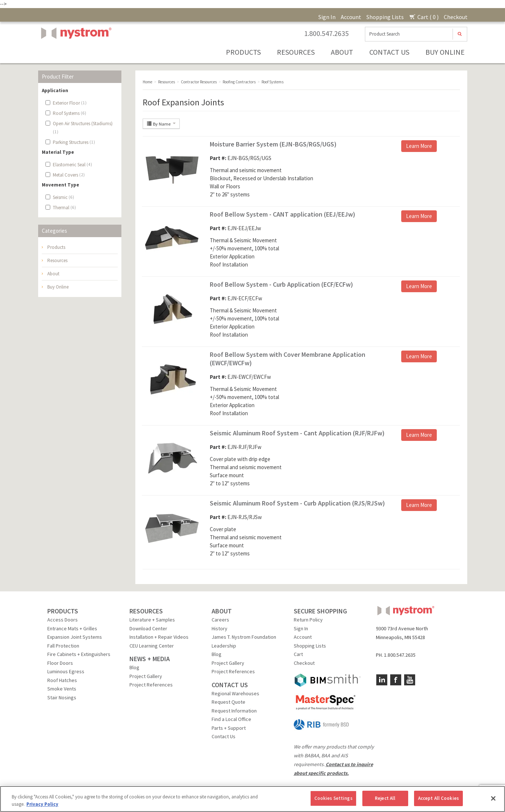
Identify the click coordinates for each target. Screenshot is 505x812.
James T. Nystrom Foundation (244, 637)
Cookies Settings (333, 798)
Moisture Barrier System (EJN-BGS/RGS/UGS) (273, 144)
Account (351, 17)
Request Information (234, 711)
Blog (134, 667)
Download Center (148, 628)
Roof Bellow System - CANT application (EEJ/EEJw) (283, 214)
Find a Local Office (231, 719)
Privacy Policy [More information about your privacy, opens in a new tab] (42, 804)
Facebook (396, 680)
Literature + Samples (152, 620)
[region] (252, 799)
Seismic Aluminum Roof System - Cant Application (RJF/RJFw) (297, 433)
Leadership (224, 646)
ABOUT (222, 611)
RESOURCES (146, 611)
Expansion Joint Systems (75, 637)
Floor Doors (60, 663)
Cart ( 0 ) (424, 17)
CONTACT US (230, 685)
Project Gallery (146, 676)
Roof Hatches (62, 680)
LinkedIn (382, 680)
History (219, 628)
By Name (161, 124)
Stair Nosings (62, 697)
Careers (220, 620)
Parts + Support (229, 728)
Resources (296, 52)
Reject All (385, 798)
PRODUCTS (63, 611)
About (342, 52)
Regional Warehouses (235, 693)
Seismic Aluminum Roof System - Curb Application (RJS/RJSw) (297, 503)
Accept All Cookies (438, 798)
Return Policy (308, 620)
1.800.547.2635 (326, 33)
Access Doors (63, 620)
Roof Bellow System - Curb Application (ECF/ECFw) (281, 284)
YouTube (410, 680)
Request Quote (228, 702)
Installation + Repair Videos (159, 637)
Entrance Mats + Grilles (72, 628)
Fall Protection (63, 646)
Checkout (456, 17)
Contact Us (389, 52)
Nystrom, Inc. (75, 52)
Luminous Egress (66, 671)
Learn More (419, 146)
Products (243, 52)
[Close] (493, 798)
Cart (298, 654)
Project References (151, 685)
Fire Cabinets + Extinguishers (79, 654)
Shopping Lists (385, 17)
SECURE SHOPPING (320, 611)
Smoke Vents (62, 689)
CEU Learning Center (152, 646)
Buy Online (445, 52)
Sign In (327, 17)
